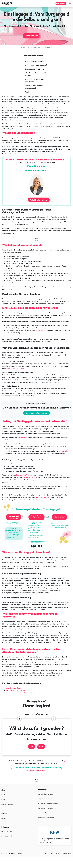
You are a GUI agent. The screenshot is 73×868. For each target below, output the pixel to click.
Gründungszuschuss (13, 688)
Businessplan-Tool (29, 477)
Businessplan (22, 437)
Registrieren (61, 4)
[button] (70, 4)
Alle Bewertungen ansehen (36, 770)
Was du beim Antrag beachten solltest (36, 74)
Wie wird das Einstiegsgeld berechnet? (35, 80)
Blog (3, 790)
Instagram (6, 831)
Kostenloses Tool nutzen (36, 413)
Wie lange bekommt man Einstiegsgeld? (34, 87)
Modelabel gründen (45, 813)
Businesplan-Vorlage (45, 794)
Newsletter (7, 836)
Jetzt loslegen (31, 36)
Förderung (42, 301)
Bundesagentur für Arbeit (15, 368)
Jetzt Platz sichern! (39, 200)
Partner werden (7, 804)
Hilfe (3, 799)
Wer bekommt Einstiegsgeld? (36, 65)
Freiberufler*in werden (46, 817)
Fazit (27, 92)
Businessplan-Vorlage (24, 475)
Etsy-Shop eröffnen (45, 799)
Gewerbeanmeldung (43, 497)
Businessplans (40, 330)
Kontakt (4, 795)
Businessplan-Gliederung (47, 808)
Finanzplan (65, 451)
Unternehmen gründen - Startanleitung (21, 693)
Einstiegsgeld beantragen (35, 69)
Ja (32, 746)
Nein (41, 746)
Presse (4, 818)
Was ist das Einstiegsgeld (35, 61)
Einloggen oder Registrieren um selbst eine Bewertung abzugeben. (36, 767)
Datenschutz (67, 853)
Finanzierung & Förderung (15, 690)
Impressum (55, 853)
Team (4, 809)
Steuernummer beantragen (48, 803)
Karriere (4, 813)
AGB (47, 853)
